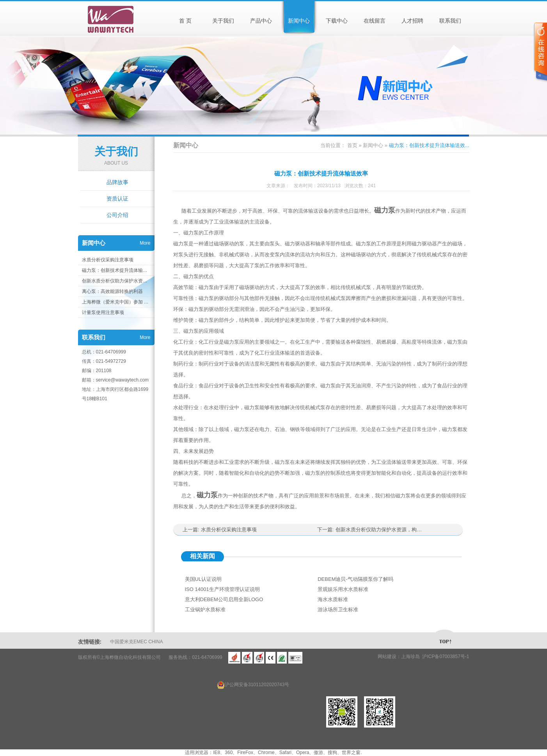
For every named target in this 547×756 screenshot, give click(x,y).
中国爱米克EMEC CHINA (136, 642)
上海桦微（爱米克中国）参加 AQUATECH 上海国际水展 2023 (116, 302)
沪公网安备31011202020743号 (253, 685)
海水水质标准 (333, 599)
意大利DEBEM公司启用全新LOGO (224, 599)
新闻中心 (299, 21)
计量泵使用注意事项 (103, 312)
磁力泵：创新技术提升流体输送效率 (116, 270)
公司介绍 (117, 215)
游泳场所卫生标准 (338, 610)
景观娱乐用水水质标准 (343, 589)
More (145, 243)
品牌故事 (117, 182)
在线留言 (375, 21)
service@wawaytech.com (123, 380)
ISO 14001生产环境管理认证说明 (222, 589)
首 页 (185, 21)
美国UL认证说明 (203, 579)
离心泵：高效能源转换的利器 (112, 291)
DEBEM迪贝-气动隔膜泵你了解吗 (355, 579)
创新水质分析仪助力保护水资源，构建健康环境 (116, 281)
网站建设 (387, 657)
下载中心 (337, 21)
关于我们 (223, 21)
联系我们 (450, 21)
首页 (352, 145)
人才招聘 (412, 21)
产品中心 (261, 21)
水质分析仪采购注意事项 (108, 260)
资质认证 (117, 199)
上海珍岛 (410, 657)
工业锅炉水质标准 (205, 610)
